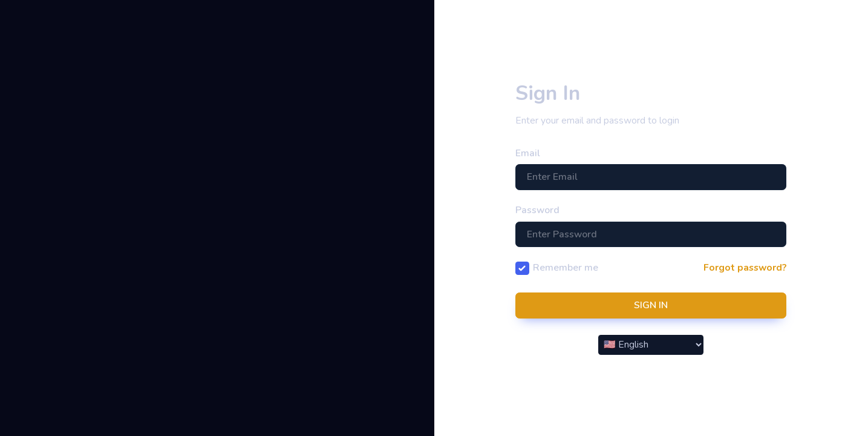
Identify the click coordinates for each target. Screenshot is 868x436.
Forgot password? (745, 268)
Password (537, 210)
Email (528, 153)
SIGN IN (651, 305)
